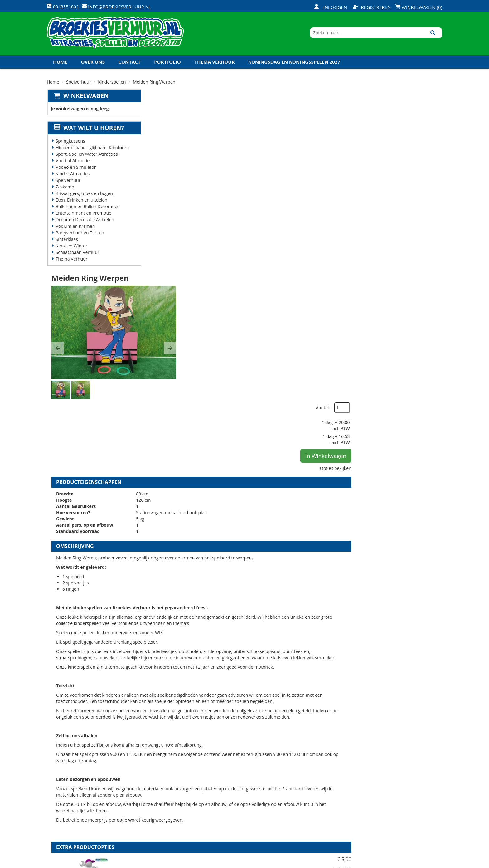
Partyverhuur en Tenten (79, 236)
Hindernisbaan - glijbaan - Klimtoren (92, 151)
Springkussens (70, 144)
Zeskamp (64, 190)
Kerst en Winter (71, 249)
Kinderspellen (112, 85)
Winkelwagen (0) (419, 7)
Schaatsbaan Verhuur (77, 256)
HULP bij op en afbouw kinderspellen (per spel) (290, 607)
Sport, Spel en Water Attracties (86, 157)
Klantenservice (300, 783)
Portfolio (167, 65)
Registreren (372, 7)
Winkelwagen (85, 99)
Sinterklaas (66, 243)
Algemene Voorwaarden (310, 804)
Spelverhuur (79, 85)
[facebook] (392, 863)
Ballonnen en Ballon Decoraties (87, 210)
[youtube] (414, 863)
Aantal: (409, 112)
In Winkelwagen (412, 160)
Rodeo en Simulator (75, 171)
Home (60, 65)
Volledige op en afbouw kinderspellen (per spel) (291, 678)
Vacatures (162, 794)
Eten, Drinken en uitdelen (81, 203)
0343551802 (73, 811)
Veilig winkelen (234, 783)
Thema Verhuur (214, 65)
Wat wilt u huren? (88, 131)
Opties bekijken (422, 172)
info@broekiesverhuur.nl (94, 817)
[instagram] (437, 863)
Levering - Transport (240, 773)
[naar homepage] (115, 35)
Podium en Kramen (75, 229)
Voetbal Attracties (73, 164)
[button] (157, 169)
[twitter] (403, 863)
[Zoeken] (435, 35)
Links (156, 804)
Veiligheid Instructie (174, 783)
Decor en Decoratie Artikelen (85, 223)
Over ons (93, 65)
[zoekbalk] (388, 35)
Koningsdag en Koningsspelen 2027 (294, 65)
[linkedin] (425, 863)
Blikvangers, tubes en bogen (84, 197)
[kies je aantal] (430, 646)
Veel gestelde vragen (240, 794)
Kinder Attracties (72, 177)
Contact (130, 65)
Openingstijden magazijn (310, 773)
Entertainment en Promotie (83, 216)
